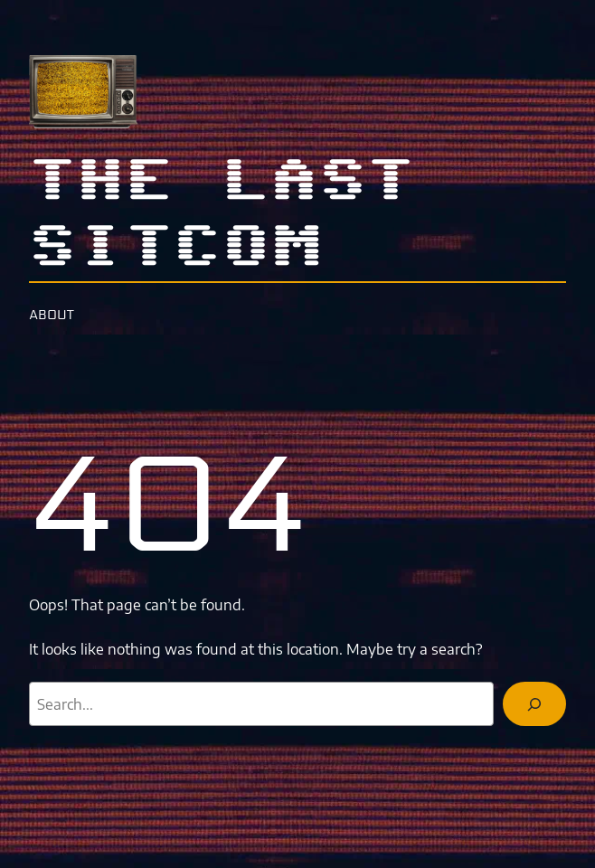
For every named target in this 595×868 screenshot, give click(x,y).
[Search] (534, 704)
